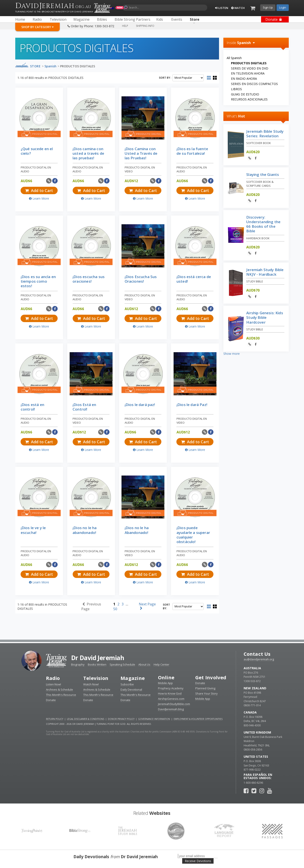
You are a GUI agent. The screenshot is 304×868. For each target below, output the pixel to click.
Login (283, 7)
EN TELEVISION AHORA (248, 73)
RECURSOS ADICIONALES (249, 99)
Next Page (147, 606)
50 (115, 609)
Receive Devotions (198, 861)
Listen (222, 8)
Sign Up (268, 7)
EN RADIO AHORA (244, 79)
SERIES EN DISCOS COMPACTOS (254, 84)
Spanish (50, 66)
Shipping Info (145, 26)
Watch (238, 8)
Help (125, 26)
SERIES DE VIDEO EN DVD (250, 68)
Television (96, 678)
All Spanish (234, 58)
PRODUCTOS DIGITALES (78, 66)
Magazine (133, 678)
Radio (53, 678)
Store (35, 66)
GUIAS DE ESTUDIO (245, 94)
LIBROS (236, 89)
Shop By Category (37, 27)
